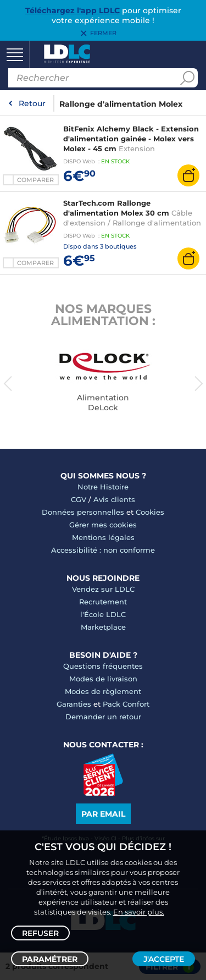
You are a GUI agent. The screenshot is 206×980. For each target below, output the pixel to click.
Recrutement (103, 602)
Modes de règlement (103, 691)
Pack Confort (126, 704)
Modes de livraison (103, 679)
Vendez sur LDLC (103, 589)
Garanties (74, 704)
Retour (32, 103)
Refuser (40, 933)
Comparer (35, 180)
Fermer (103, 34)
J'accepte (164, 959)
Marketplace (103, 627)
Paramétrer (50, 959)
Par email (103, 814)
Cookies (150, 512)
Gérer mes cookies (103, 525)
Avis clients (114, 499)
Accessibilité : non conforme (103, 550)
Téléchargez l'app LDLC (73, 10)
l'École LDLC (103, 614)
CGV (79, 499)
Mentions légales (103, 537)
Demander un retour (103, 717)
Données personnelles (83, 512)
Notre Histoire (103, 487)
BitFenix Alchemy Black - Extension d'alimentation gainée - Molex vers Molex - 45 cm (131, 139)
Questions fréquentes (103, 666)
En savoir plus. (139, 912)
